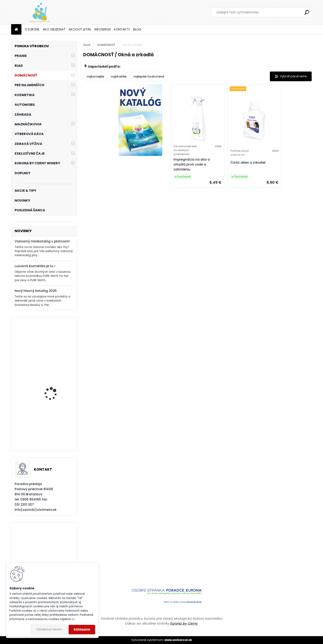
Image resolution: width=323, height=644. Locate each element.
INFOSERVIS (103, 29)
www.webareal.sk (178, 640)
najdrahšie (119, 76)
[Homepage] (16, 30)
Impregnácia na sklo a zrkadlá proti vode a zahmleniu (192, 164)
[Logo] (39, 12)
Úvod (87, 45)
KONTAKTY (122, 29)
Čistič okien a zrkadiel (248, 163)
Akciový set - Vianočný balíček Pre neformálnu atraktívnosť (55, 348)
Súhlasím (82, 629)
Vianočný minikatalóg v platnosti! (42, 241)
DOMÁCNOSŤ (106, 45)
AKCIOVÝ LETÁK (80, 29)
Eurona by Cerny (184, 623)
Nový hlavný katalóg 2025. (36, 291)
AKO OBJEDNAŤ (54, 29)
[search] (307, 12)
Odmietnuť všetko (49, 629)
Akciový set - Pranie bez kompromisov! (55, 430)
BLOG (137, 29)
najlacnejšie (95, 76)
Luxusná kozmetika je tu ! (35, 266)
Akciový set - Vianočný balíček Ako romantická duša (56, 388)
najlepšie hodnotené (149, 76)
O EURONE (32, 29)
